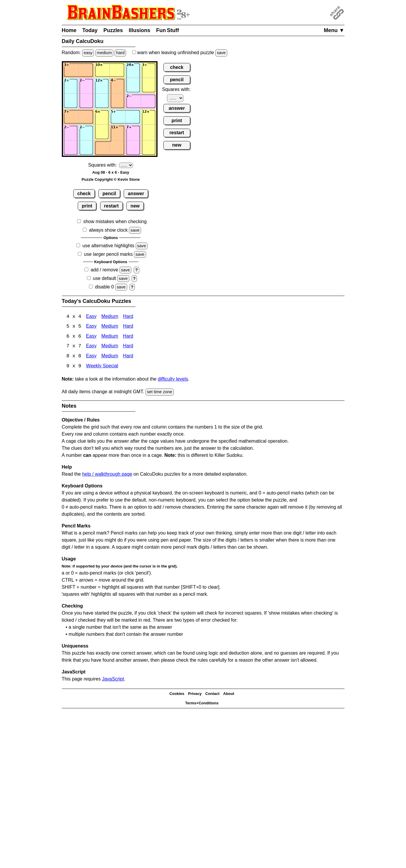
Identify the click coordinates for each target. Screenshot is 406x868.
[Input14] (117, 70)
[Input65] (133, 148)
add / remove (104, 270)
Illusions (139, 30)
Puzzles (113, 30)
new (135, 206)
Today (90, 30)
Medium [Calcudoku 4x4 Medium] (110, 317)
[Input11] (71, 70)
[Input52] (86, 132)
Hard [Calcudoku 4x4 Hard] (128, 317)
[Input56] (149, 132)
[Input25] (133, 86)
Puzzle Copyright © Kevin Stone (111, 179)
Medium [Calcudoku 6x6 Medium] (110, 337)
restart (111, 206)
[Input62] (86, 148)
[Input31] (71, 101)
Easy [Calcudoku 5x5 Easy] (91, 327)
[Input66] (149, 148)
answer (136, 194)
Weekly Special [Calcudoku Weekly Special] (102, 367)
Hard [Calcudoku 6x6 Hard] (128, 337)
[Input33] (102, 101)
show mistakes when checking (115, 221)
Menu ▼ (334, 30)
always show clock (108, 230)
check (84, 194)
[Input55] (133, 132)
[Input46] (149, 117)
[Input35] (133, 101)
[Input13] (102, 70)
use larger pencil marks (108, 254)
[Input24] (117, 86)
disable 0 (105, 287)
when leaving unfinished (180, 53)
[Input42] (86, 117)
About (229, 694)
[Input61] (71, 148)
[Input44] (117, 117)
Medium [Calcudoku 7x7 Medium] (110, 347)
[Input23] (102, 86)
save (221, 53)
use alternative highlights (108, 246)
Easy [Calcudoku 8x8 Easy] (91, 357)
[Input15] (133, 70)
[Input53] (102, 132)
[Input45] (133, 117)
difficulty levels (173, 380)
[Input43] (102, 117)
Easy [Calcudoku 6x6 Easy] (91, 337)
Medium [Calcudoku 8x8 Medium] (110, 357)
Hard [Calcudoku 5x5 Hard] (128, 327)
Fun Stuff (168, 30)
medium (104, 53)
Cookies (177, 694)
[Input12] (86, 70)
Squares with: (103, 165)
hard (120, 53)
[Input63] (102, 148)
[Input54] (117, 132)
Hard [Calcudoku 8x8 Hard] (128, 357)
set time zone (160, 393)
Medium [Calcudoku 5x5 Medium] (110, 327)
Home (69, 30)
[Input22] (86, 86)
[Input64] (117, 148)
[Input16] (149, 70)
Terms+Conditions (202, 704)
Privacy (195, 694)
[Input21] (71, 86)
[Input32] (86, 101)
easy (88, 53)
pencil (109, 194)
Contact (212, 694)
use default (105, 278)
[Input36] (149, 101)
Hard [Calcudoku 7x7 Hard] (128, 347)
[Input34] (117, 101)
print (87, 206)
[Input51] (71, 132)
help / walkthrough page (107, 475)
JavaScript (113, 679)
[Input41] (71, 117)
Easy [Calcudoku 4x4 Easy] (91, 317)
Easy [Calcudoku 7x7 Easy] (91, 347)
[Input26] (149, 86)
